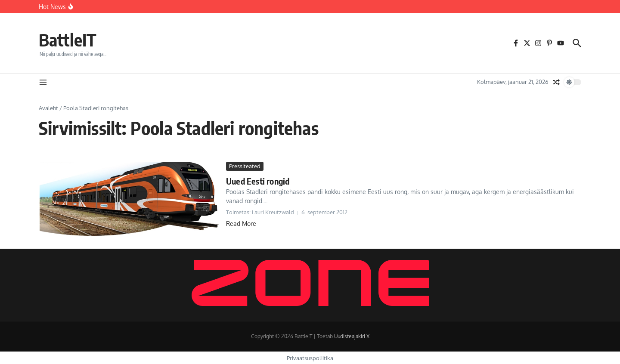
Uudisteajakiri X (352, 336)
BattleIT (68, 40)
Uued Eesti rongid (258, 181)
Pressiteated (245, 166)
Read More (241, 224)
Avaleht (48, 108)
